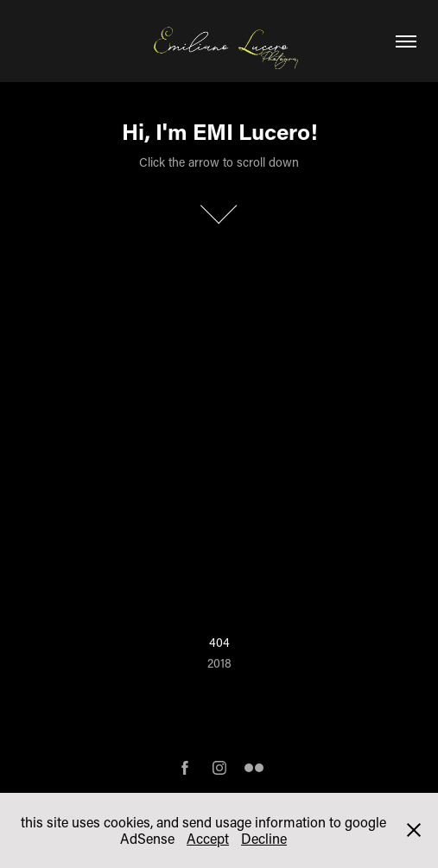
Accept (208, 838)
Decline (264, 838)
